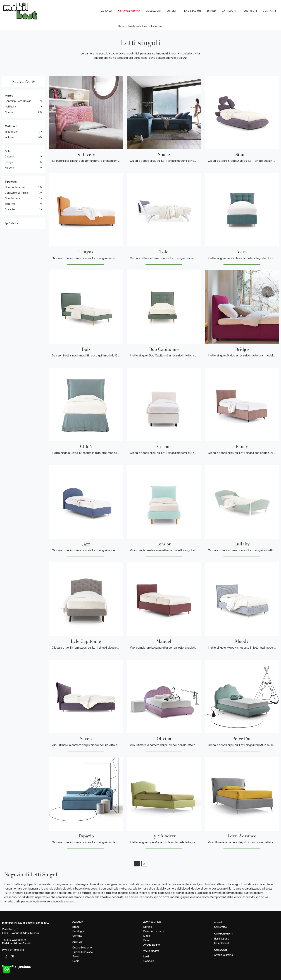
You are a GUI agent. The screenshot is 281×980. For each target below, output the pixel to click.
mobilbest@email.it (22, 943)
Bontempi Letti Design (18, 101)
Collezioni (153, 11)
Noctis (9, 112)
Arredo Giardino (224, 955)
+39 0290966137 (16, 940)
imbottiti (10, 204)
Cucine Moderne (82, 948)
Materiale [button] (11, 126)
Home (121, 26)
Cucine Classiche (83, 952)
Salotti (147, 940)
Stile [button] (8, 151)
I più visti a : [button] (12, 223)
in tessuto (11, 137)
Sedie (76, 961)
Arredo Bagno (152, 945)
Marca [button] (9, 95)
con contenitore (15, 187)
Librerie (148, 927)
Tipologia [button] (11, 182)
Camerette (220, 927)
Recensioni (249, 11)
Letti (146, 957)
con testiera (12, 198)
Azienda (107, 11)
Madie (147, 936)
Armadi (218, 923)
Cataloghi (229, 11)
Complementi (222, 943)
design (9, 162)
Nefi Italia (10, 107)
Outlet (172, 11)
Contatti (269, 11)
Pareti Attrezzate (154, 931)
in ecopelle (11, 132)
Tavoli (76, 957)
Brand (211, 11)
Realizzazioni (192, 11)
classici (9, 157)
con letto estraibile (17, 193)
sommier (10, 209)
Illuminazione (222, 939)
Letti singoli (157, 26)
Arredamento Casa (138, 26)
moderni (10, 168)
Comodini (149, 961)
